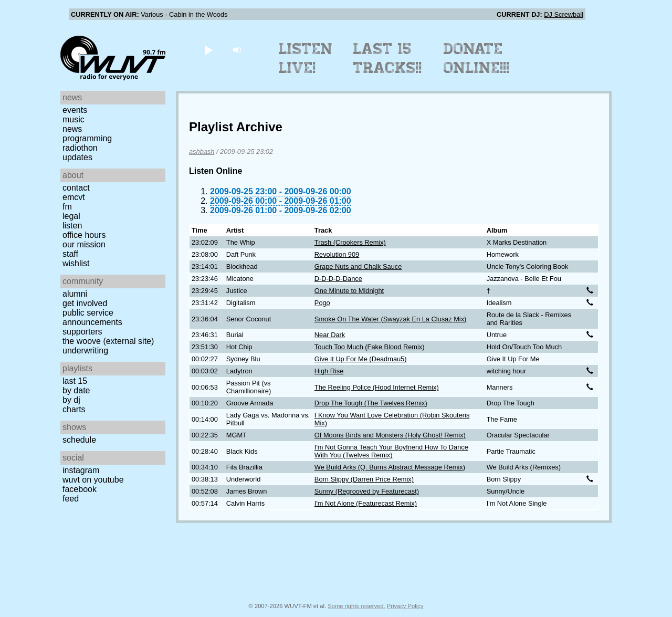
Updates (77, 157)
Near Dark (330, 335)
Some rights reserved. (356, 606)
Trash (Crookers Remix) (350, 242)
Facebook (80, 489)
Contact (76, 188)
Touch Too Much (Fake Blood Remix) (370, 347)
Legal (71, 216)
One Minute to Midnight (349, 291)
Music (73, 119)
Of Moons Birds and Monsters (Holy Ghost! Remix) (390, 435)
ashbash (202, 151)
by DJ (71, 400)
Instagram (81, 470)
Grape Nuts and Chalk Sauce (358, 266)
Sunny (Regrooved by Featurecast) (367, 491)
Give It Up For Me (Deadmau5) (361, 359)
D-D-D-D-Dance (338, 279)
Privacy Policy (405, 606)
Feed (71, 499)
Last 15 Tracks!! (388, 58)
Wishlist (76, 263)
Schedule (79, 440)
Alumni (75, 294)
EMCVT (74, 197)
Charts (74, 409)
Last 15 (75, 381)
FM (67, 207)
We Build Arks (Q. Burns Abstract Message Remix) (390, 467)
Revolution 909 (337, 254)
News (72, 129)
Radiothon (80, 148)
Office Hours (84, 235)
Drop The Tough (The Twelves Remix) (371, 403)
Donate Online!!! (477, 58)
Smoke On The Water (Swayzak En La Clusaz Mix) (390, 319)
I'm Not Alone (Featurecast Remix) (366, 503)
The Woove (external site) (108, 341)
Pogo (322, 303)
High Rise (329, 371)
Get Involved (85, 303)
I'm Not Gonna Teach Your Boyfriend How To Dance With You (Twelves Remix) (391, 451)
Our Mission (84, 244)
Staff (70, 254)
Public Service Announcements (92, 317)
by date (76, 390)
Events (75, 110)
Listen (72, 226)
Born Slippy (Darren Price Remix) (364, 479)
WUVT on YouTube (93, 480)
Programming (87, 138)
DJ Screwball (564, 14)
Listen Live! (306, 58)
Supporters (82, 332)
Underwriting (85, 351)
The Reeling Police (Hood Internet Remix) (377, 387)
